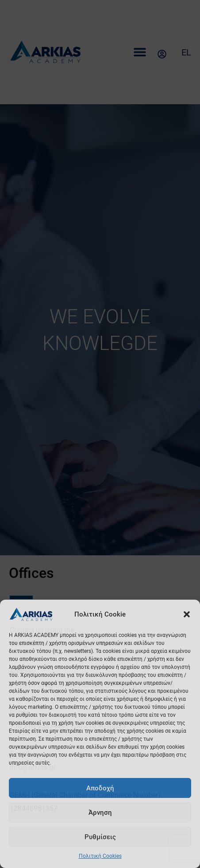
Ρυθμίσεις (100, 837)
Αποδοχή (100, 788)
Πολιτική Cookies (100, 856)
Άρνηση (100, 813)
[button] (187, 614)
